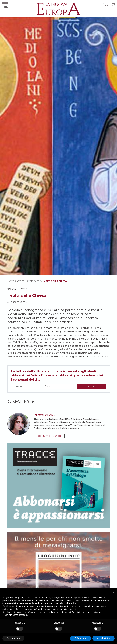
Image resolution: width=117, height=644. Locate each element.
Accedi (92, 386)
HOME (11, 281)
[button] (113, 593)
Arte (38, 281)
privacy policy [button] (9, 600)
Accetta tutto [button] (104, 638)
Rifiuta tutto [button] (81, 638)
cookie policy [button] (70, 603)
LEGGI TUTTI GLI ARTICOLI (49, 436)
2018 (31, 281)
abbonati (66, 375)
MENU (5, 5)
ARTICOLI (22, 281)
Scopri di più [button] (13, 638)
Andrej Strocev (17, 302)
